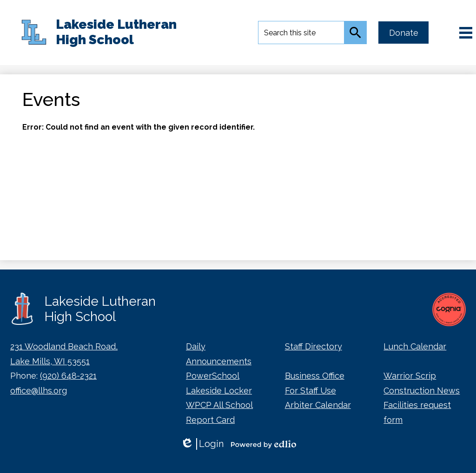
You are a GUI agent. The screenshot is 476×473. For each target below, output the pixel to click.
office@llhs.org (39, 391)
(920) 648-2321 (68, 376)
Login (202, 444)
